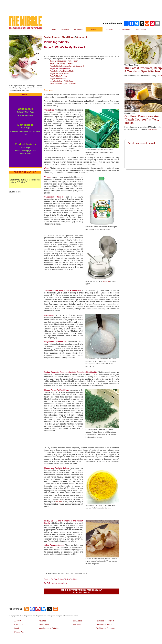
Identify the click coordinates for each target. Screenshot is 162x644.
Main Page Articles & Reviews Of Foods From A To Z (25, 131)
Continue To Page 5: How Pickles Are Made (61, 579)
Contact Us (19, 625)
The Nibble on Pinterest (105, 621)
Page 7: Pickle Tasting (58, 76)
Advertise (42, 621)
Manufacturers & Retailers (49, 628)
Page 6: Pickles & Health (59, 74)
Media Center (44, 625)
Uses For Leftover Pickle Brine (62, 81)
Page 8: (53, 79)
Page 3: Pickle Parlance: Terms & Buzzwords (67, 66)
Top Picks (109, 29)
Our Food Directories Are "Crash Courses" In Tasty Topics (142, 119)
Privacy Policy (20, 632)
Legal (17, 628)
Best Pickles (61, 79)
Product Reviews (25, 144)
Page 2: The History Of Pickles (62, 63)
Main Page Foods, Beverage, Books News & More (25, 151)
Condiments (25, 109)
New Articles (77, 621)
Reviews (94, 29)
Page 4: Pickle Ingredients (60, 68)
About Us (18, 621)
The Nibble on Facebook (105, 628)
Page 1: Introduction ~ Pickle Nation (64, 61)
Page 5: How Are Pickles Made (62, 71)
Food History (141, 29)
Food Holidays (124, 29)
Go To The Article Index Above (56, 583)
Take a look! (152, 129)
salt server (106, 281)
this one (59, 502)
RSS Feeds (77, 625)
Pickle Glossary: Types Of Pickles (63, 84)
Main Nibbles (25, 125)
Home (53, 29)
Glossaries (78, 29)
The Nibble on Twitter (104, 625)
